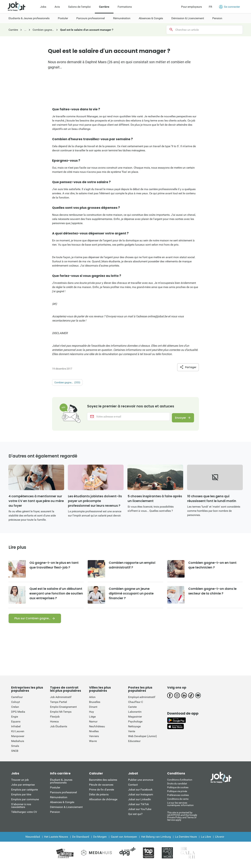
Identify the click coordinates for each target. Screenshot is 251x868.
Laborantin (135, 715)
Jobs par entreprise (23, 788)
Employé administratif (142, 701)
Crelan (15, 710)
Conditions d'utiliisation (180, 783)
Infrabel (16, 730)
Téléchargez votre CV (24, 815)
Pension (55, 815)
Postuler (55, 791)
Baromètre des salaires (103, 783)
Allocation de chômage (103, 803)
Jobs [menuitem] (43, 7)
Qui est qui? (135, 817)
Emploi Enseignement (63, 710)
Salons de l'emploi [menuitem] (79, 7)
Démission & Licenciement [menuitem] (188, 18)
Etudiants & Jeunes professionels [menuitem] (29, 18)
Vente (132, 735)
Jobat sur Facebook (140, 793)
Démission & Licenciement (66, 810)
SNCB (15, 754)
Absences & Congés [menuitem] (151, 18)
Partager (188, 367)
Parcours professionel (63, 796)
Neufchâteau (97, 730)
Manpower (18, 740)
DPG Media (18, 715)
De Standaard (81, 840)
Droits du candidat (177, 787)
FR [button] (210, 7)
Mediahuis (18, 745)
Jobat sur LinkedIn (140, 803)
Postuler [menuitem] (63, 18)
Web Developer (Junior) (142, 740)
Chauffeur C (136, 705)
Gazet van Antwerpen (124, 840)
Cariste (132, 710)
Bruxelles (95, 705)
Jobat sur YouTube (140, 813)
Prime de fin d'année (102, 793)
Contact (133, 788)
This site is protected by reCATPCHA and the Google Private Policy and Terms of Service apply (182, 820)
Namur (93, 725)
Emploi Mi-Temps (61, 715)
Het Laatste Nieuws (56, 840)
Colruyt (16, 705)
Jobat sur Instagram (141, 798)
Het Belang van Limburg (156, 840)
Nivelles (94, 735)
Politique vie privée (177, 795)
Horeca (54, 725)
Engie (15, 720)
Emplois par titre (21, 798)
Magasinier (135, 720)
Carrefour (17, 701)
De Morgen (100, 840)
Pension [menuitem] (217, 18)
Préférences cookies (178, 799)
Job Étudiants (59, 730)
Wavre (93, 745)
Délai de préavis (99, 798)
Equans (16, 725)
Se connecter (229, 7)
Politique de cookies (178, 791)
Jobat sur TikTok (138, 808)
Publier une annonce (141, 783)
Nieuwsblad (33, 840)
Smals (15, 749)
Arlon (92, 701)
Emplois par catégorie (24, 793)
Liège (92, 720)
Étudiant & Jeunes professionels (61, 785)
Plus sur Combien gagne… (32, 622)
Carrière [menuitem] (104, 7)
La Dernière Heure (186, 840)
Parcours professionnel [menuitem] (91, 18)
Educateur (134, 745)
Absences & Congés (62, 806)
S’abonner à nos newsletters (21, 809)
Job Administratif (61, 701)
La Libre (206, 840)
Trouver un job (20, 783)
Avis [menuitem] (57, 7)
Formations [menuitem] (125, 7)
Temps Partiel (58, 705)
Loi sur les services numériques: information (180, 807)
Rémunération (59, 801)
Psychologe (135, 725)
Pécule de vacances (101, 788)
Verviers (94, 740)
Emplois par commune (25, 803)
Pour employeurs (191, 7)
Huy (92, 715)
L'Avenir (220, 840)
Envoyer (178, 418)
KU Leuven (18, 735)
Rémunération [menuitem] (122, 18)
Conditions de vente (178, 802)
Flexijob (55, 720)
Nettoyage (134, 730)
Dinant (93, 710)
